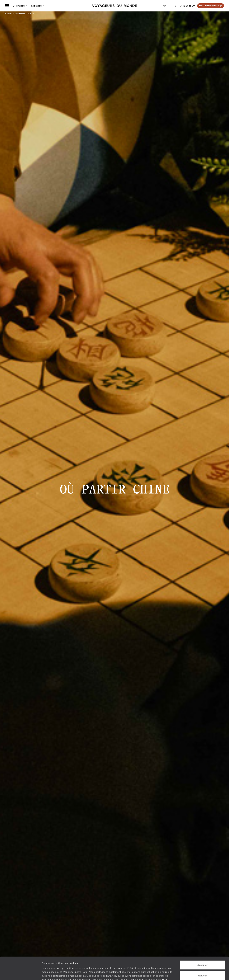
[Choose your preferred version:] (166, 6)
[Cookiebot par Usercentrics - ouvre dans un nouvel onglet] (21, 974)
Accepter (202, 942)
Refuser (202, 953)
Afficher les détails (175, 974)
